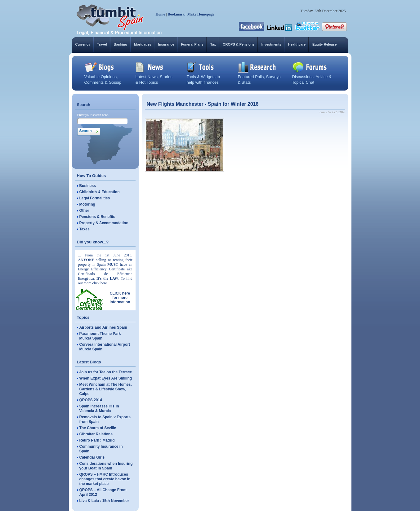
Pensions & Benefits (97, 217)
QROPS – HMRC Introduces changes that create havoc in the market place (105, 479)
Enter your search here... (94, 115)
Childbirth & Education (100, 192)
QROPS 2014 (91, 400)
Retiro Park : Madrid (97, 440)
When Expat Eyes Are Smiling (106, 378)
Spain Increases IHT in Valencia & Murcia (99, 409)
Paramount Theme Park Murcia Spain (100, 336)
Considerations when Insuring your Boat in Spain (106, 466)
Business (88, 186)
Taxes (85, 229)
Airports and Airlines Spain (103, 327)
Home (161, 14)
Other (84, 211)
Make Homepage (201, 14)
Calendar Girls (92, 457)
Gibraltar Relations (96, 434)
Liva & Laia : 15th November (104, 501)
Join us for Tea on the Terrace (106, 372)
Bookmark (176, 14)
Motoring (87, 204)
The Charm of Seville (98, 428)
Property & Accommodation (104, 223)
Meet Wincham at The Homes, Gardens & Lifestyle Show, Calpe (106, 389)
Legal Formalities (95, 198)
